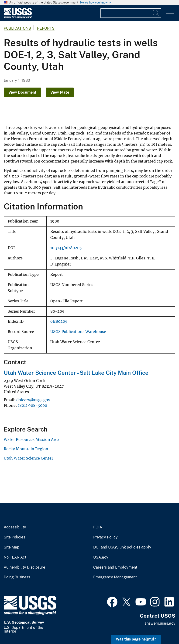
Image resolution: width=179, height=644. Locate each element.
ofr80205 (59, 321)
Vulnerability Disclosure (24, 567)
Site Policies (14, 537)
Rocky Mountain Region (26, 449)
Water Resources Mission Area (32, 439)
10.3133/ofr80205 (66, 248)
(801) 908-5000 (32, 405)
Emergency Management (115, 577)
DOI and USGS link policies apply (122, 547)
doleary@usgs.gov (33, 400)
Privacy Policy (105, 537)
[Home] (18, 17)
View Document (22, 92)
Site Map (12, 547)
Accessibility (15, 527)
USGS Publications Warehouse (78, 332)
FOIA (98, 527)
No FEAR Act (15, 557)
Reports (46, 28)
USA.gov (101, 557)
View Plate (60, 92)
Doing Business (17, 577)
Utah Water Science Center (28, 458)
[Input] (131, 13)
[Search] (156, 13)
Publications (17, 28)
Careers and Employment (115, 567)
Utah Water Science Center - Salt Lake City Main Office (76, 373)
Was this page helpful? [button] (136, 639)
